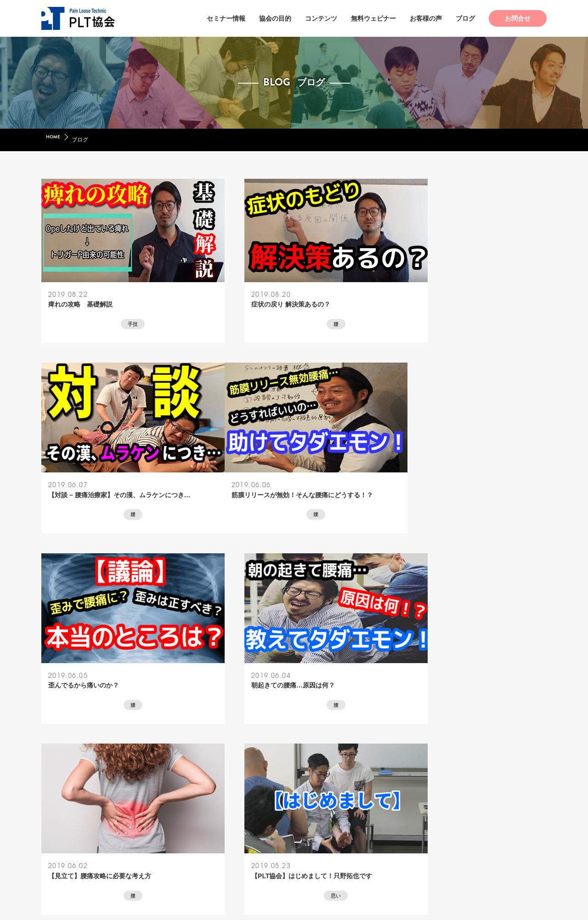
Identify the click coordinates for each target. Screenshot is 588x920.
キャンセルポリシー (382, 854)
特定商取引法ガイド (241, 854)
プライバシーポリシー (311, 854)
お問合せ (518, 18)
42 (302, 748)
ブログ (465, 18)
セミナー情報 (226, 18)
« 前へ (235, 748)
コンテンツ (321, 18)
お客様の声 (426, 18)
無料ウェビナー (373, 18)
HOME (54, 140)
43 (330, 748)
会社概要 (190, 854)
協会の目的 (275, 18)
